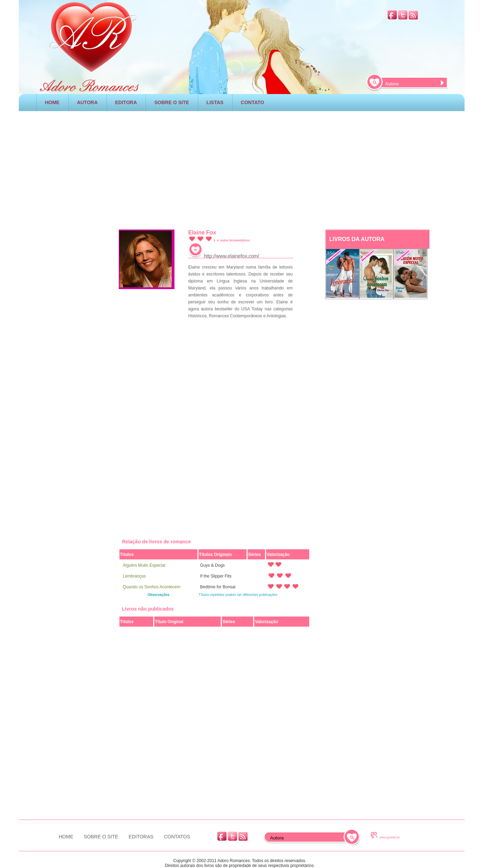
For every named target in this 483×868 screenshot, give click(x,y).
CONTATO (253, 102)
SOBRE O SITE (172, 102)
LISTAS (215, 102)
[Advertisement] (242, 169)
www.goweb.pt (390, 837)
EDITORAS (141, 837)
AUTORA (87, 102)
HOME (52, 102)
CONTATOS (177, 837)
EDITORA (126, 102)
